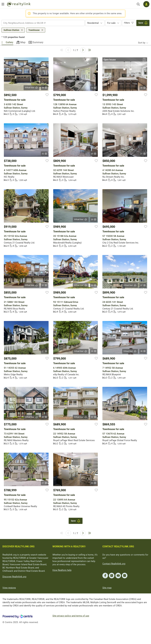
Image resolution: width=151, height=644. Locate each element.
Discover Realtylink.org (14, 577)
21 (143, 154)
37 (143, 285)
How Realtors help (62, 570)
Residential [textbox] (93, 23)
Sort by (142, 43)
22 (94, 483)
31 (44, 285)
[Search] (138, 4)
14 (94, 88)
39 (94, 351)
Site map (107, 588)
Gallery (9, 42)
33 (94, 417)
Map (23, 42)
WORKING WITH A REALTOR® (69, 546)
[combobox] (43, 23)
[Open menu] (3, 4)
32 (44, 154)
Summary (38, 42)
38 (44, 88)
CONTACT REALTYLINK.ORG (118, 546)
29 (143, 417)
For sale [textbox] (111, 23)
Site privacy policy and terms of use (71, 616)
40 (44, 220)
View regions (9, 588)
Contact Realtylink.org (114, 564)
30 (143, 88)
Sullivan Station (11, 30)
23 (94, 154)
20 (94, 220)
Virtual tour (31, 88)
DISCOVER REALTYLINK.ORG (19, 546)
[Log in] (146, 4)
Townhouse (34, 30)
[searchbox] (41, 23)
